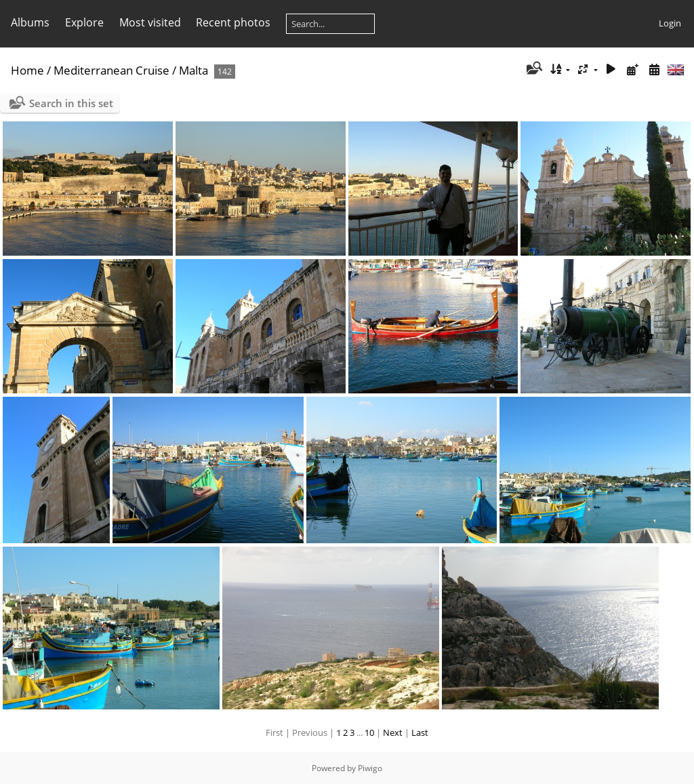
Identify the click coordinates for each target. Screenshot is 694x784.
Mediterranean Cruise (111, 70)
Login (670, 23)
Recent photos (233, 22)
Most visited (150, 22)
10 (369, 732)
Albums (30, 22)
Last (420, 732)
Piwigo (370, 768)
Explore (84, 22)
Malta (193, 70)
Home (27, 70)
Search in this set (71, 103)
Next (393, 732)
